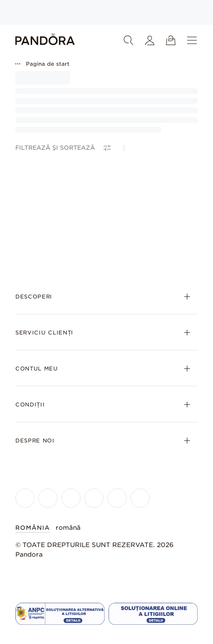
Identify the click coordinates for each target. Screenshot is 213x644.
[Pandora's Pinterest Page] (140, 498)
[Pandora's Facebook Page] (25, 498)
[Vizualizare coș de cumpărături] (171, 40)
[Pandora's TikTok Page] (117, 498)
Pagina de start (48, 64)
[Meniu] (192, 40)
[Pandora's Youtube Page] (94, 498)
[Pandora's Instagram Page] (48, 498)
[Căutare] (129, 40)
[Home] (45, 40)
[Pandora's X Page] (71, 498)
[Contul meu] (150, 40)
